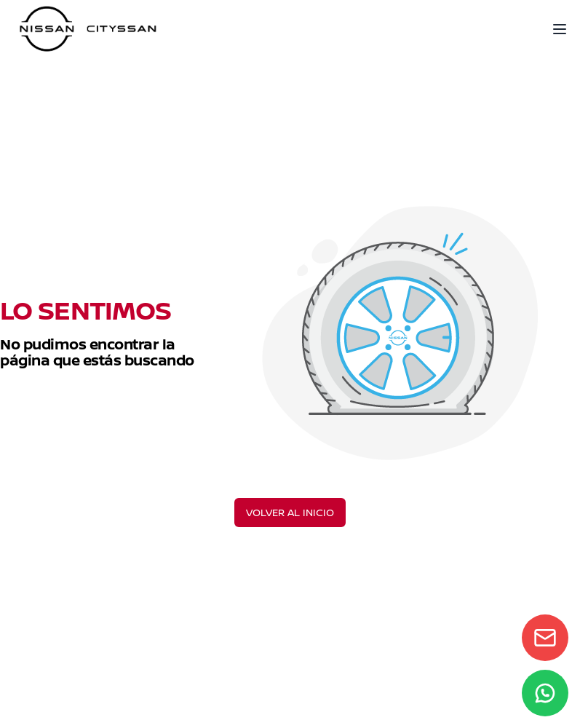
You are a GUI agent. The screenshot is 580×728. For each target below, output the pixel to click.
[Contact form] (545, 638)
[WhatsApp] (545, 693)
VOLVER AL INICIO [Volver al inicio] (290, 512)
